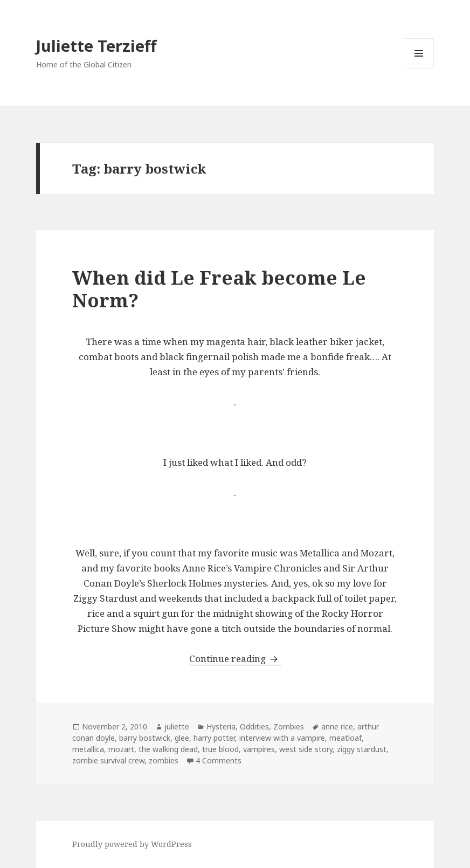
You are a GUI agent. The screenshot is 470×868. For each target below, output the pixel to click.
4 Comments (219, 760)
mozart (121, 749)
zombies (164, 760)
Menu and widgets (419, 68)
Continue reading (235, 659)
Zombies (289, 726)
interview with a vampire (282, 738)
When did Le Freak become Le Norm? (219, 289)
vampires (259, 749)
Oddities (254, 726)
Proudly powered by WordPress (132, 844)
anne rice (337, 726)
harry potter (214, 738)
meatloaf (345, 738)
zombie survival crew (108, 760)
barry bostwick (145, 738)
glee (182, 738)
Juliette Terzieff (96, 46)
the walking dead (168, 749)
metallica (88, 749)
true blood (220, 749)
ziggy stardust (362, 749)
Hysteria (221, 726)
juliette (177, 726)
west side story (306, 749)
